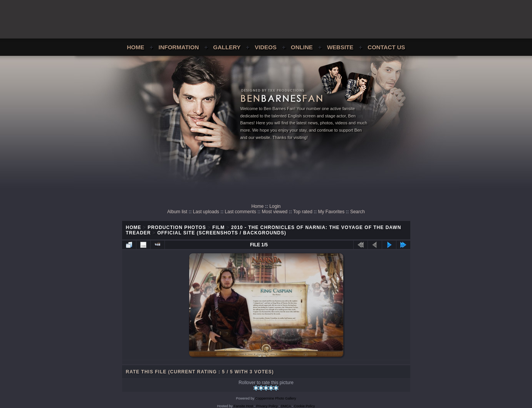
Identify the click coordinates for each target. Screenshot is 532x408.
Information (179, 47)
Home (135, 47)
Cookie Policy (305, 406)
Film (218, 227)
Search (357, 212)
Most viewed (275, 212)
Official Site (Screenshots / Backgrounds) (222, 233)
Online (302, 47)
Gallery (227, 47)
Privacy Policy (267, 406)
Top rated (303, 212)
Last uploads (206, 212)
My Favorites (331, 212)
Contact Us (386, 47)
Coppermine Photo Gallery (275, 398)
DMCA (286, 406)
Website (340, 47)
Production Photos (177, 227)
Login (275, 206)
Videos (266, 47)
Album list (177, 212)
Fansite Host (243, 406)
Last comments (241, 212)
